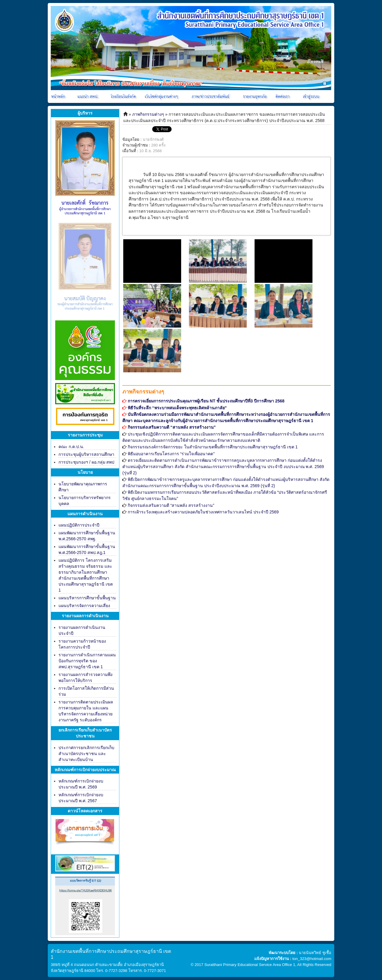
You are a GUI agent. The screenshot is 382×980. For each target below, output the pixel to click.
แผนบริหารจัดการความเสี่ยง (84, 606)
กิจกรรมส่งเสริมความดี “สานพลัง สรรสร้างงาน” (171, 505)
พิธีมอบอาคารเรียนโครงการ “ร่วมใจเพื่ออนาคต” (171, 454)
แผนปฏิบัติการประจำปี (79, 525)
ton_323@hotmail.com (312, 959)
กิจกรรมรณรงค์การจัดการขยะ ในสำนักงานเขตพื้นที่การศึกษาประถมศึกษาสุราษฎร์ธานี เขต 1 (213, 447)
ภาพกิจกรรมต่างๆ (148, 114)
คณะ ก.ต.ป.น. (71, 447)
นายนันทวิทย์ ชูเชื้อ (315, 953)
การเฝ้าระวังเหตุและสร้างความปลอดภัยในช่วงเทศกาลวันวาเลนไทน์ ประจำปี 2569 (203, 512)
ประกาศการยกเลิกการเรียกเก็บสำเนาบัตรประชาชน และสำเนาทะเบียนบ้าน (86, 754)
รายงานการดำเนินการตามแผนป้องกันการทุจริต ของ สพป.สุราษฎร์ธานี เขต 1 (87, 661)
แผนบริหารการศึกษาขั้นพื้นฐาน (87, 598)
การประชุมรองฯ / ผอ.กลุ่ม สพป (86, 462)
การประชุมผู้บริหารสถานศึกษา (86, 454)
